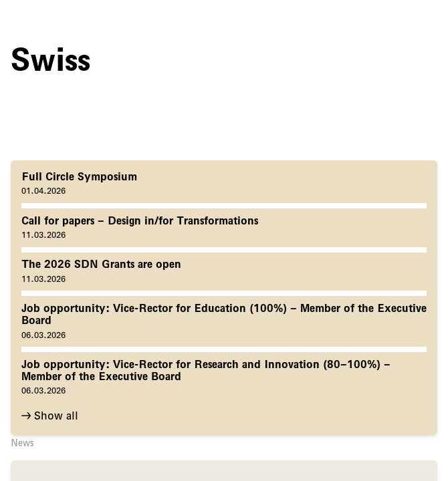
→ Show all (50, 416)
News (22, 443)
